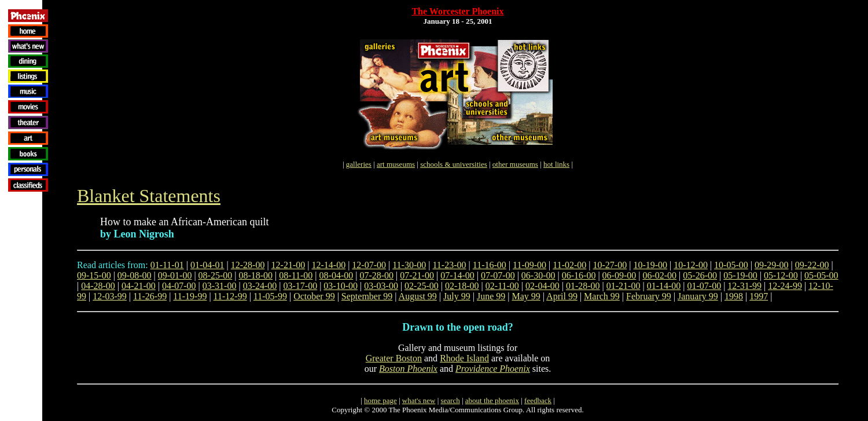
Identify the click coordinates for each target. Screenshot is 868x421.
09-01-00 (175, 275)
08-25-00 (216, 275)
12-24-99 (785, 286)
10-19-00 (650, 265)
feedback (538, 400)
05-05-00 (821, 275)
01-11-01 (167, 265)
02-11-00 (502, 286)
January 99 (698, 296)
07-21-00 (417, 275)
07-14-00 (457, 275)
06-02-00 (659, 275)
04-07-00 (179, 286)
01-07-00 (705, 286)
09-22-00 (812, 265)
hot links (556, 164)
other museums (515, 164)
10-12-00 (691, 265)
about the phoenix (492, 400)
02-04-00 (542, 286)
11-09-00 (529, 265)
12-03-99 (110, 296)
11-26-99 (150, 296)
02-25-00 (422, 286)
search (450, 400)
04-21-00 (139, 286)
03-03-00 (381, 286)
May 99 (526, 296)
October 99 (314, 296)
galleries (359, 164)
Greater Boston (394, 358)
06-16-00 (579, 275)
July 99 (457, 296)
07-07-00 (498, 275)
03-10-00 (341, 286)
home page (380, 400)
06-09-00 (619, 275)
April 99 (562, 296)
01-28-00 (583, 286)
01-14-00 (664, 286)
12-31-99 (744, 286)
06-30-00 (538, 275)
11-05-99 (270, 296)
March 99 (602, 296)
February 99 (649, 296)
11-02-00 (569, 265)
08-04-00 (336, 275)
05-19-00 (740, 275)
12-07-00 (369, 265)
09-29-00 (772, 265)
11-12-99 (230, 296)
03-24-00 (260, 286)
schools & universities (454, 164)
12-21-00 (288, 265)
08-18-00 (255, 275)
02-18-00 (462, 286)
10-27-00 (610, 265)
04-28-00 (98, 286)
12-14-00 (328, 265)
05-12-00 (781, 275)
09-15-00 (94, 275)
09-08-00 (135, 275)
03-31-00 (220, 286)
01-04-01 (207, 265)
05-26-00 (700, 275)
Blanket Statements (149, 196)
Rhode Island (464, 358)
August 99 (418, 296)
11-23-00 (449, 265)
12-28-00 (248, 265)
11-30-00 (409, 265)
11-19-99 (190, 296)
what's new (419, 400)
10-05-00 (731, 265)
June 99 (491, 296)
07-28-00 (376, 275)
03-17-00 (301, 286)
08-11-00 (296, 275)
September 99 (367, 296)
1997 (759, 296)
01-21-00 (624, 286)
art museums (396, 164)
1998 (734, 296)
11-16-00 (490, 265)
